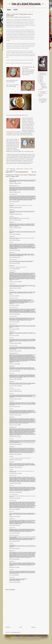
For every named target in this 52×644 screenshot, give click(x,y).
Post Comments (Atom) (16, 632)
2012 (40, 79)
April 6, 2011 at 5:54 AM (14, 296)
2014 (40, 76)
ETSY (16, 10)
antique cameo (13, 169)
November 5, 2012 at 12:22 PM (15, 473)
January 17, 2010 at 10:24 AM (15, 220)
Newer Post (8, 627)
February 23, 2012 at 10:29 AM (15, 386)
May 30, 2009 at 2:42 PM (14, 201)
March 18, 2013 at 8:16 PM (15, 498)
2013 (40, 77)
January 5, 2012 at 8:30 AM (15, 371)
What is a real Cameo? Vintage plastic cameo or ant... (44, 86)
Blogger (43, 102)
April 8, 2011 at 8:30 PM (14, 305)
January (42, 83)
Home (9, 10)
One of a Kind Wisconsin (26, 4)
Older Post (33, 627)
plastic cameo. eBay (20, 169)
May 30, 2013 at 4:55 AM (14, 548)
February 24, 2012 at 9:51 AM (15, 399)
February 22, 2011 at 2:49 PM (15, 288)
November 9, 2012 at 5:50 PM (15, 483)
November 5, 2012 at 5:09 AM (15, 444)
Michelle (40, 96)
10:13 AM (28, 17)
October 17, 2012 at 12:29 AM (15, 415)
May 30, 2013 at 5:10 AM (14, 567)
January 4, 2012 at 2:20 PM (15, 364)
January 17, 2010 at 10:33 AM (15, 228)
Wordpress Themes (19, 637)
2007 (40, 89)
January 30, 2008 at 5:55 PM (15, 192)
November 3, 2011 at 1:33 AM (15, 351)
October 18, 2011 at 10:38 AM (15, 343)
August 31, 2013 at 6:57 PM (15, 582)
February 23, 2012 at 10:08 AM (15, 379)
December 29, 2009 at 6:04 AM (15, 207)
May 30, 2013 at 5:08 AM (14, 559)
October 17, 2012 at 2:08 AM (15, 425)
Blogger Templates (32, 637)
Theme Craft (38, 637)
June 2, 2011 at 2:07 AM (14, 335)
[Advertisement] (42, 34)
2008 (40, 82)
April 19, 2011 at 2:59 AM (14, 314)
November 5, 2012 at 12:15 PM (15, 467)
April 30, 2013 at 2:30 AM (14, 533)
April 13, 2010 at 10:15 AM (15, 257)
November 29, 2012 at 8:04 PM (15, 492)
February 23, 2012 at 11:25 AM (15, 391)
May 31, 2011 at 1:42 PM (14, 329)
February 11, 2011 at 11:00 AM (15, 282)
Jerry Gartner (41, 95)
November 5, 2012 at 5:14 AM (15, 454)
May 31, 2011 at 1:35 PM (14, 322)
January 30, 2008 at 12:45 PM (15, 183)
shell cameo (27, 169)
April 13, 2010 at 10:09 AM (15, 250)
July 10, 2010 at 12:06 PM (14, 269)
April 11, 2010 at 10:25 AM (15, 240)
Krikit (10, 178)
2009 (40, 80)
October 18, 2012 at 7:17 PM (15, 437)
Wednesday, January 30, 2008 (20, 17)
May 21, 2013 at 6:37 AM (14, 541)
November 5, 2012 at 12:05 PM (15, 460)
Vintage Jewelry (13, 170)
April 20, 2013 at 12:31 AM (15, 516)
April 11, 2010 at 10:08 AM (15, 234)
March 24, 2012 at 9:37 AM (15, 406)
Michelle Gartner (13, 185)
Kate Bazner (12, 427)
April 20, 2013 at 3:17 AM (14, 525)
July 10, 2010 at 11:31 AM (14, 263)
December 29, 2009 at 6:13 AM (15, 214)
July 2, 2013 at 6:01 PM (14, 575)
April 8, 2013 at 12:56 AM (14, 509)
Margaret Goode (13, 353)
